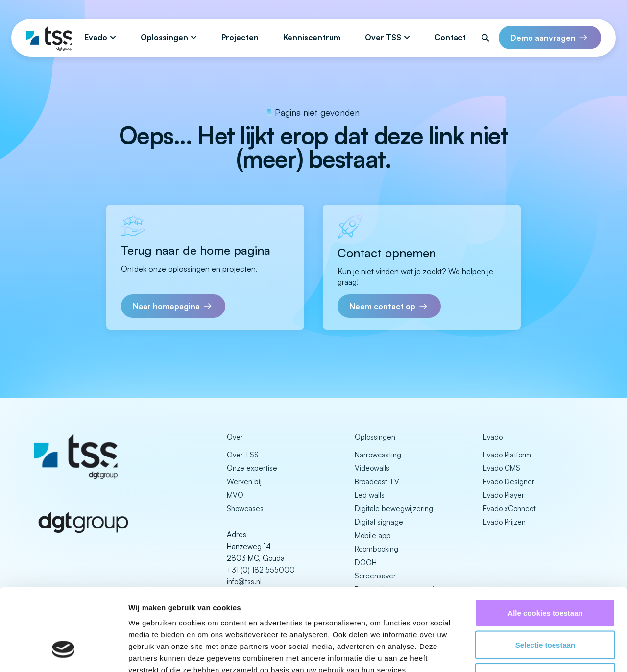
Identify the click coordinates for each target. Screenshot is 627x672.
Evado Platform (507, 455)
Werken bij (244, 482)
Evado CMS (502, 468)
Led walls (370, 495)
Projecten (240, 37)
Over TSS (383, 37)
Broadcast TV (377, 482)
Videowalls (372, 468)
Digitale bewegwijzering (394, 509)
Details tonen (529, 653)
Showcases (245, 509)
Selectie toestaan (545, 576)
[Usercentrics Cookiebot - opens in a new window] (63, 653)
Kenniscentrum (312, 37)
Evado (96, 37)
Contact (450, 37)
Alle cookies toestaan (545, 543)
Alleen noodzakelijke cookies (545, 608)
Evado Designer (509, 482)
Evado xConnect (509, 509)
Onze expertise (252, 468)
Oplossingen (164, 37)
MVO (235, 495)
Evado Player (504, 495)
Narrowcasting (378, 455)
